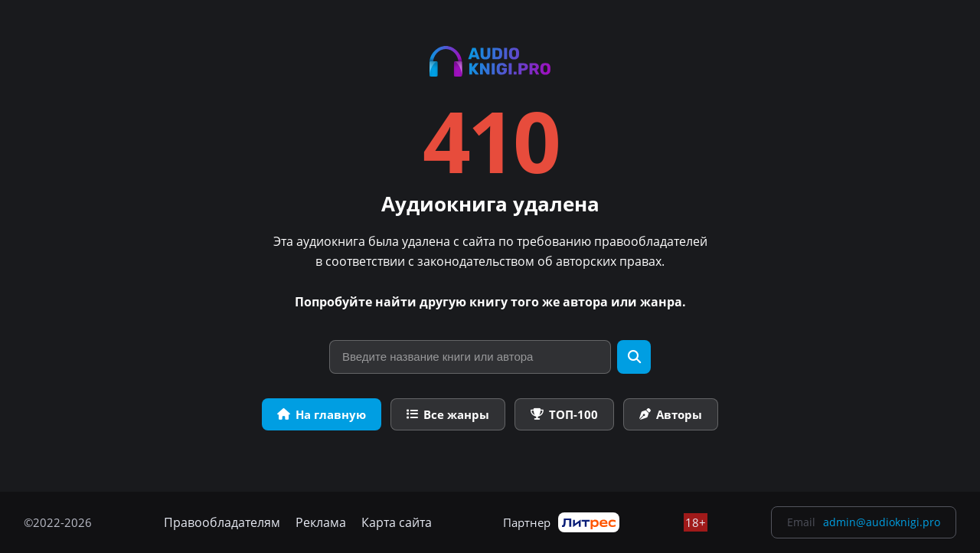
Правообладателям (222, 522)
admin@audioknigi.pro (882, 522)
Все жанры (448, 414)
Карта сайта (397, 522)
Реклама (321, 522)
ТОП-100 (564, 414)
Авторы (671, 414)
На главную (322, 414)
